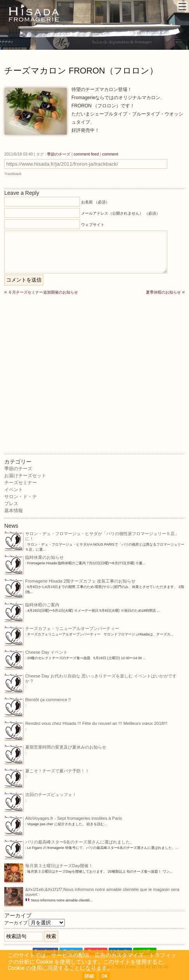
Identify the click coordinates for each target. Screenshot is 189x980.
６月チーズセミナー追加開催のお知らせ (43, 292)
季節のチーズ (59, 154)
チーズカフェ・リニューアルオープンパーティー (62, 629)
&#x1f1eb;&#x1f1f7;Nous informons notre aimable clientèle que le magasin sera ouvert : (92, 892)
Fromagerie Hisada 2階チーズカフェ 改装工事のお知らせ (70, 582)
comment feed (86, 154)
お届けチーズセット (25, 476)
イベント (14, 490)
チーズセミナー (21, 483)
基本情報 (14, 511)
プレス (11, 504)
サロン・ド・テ (21, 497)
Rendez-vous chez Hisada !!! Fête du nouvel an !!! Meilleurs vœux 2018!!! (86, 724)
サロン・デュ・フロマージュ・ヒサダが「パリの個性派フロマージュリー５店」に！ (92, 537)
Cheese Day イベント (36, 653)
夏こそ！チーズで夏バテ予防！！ (47, 771)
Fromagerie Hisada (34, 13)
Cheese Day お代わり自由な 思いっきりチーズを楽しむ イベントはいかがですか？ (90, 679)
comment (110, 154)
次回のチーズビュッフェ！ (40, 795)
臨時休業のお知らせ (34, 558)
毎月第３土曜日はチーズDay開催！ (49, 866)
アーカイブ (16, 923)
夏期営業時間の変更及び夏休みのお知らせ (55, 748)
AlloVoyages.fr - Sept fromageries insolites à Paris (63, 819)
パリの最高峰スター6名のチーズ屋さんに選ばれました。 (69, 843)
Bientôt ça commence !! (38, 700)
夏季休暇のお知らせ (163, 292)
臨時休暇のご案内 (32, 605)
